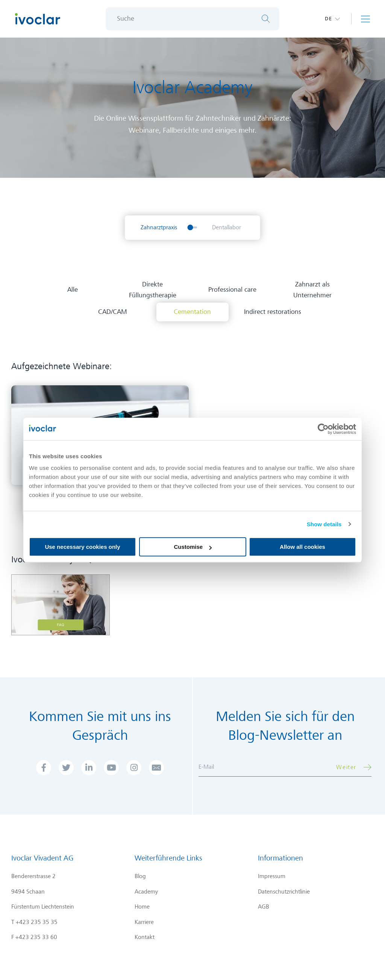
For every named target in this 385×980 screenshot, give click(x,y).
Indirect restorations (273, 312)
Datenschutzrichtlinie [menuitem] (284, 892)
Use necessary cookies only (82, 547)
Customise (193, 547)
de (329, 19)
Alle (73, 290)
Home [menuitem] (142, 907)
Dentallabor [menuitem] (227, 227)
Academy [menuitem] (146, 892)
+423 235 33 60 (36, 937)
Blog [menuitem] (140, 876)
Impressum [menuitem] (272, 876)
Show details (324, 524)
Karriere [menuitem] (144, 922)
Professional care (232, 290)
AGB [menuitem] (264, 907)
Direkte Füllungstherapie (153, 290)
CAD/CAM (113, 312)
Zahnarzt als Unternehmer (312, 290)
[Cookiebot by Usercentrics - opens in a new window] (323, 429)
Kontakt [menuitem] (145, 937)
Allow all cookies (302, 547)
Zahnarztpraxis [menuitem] (159, 227)
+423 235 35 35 (37, 922)
